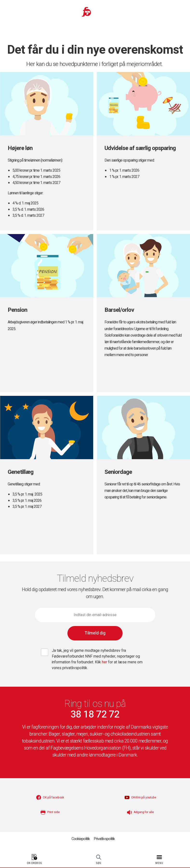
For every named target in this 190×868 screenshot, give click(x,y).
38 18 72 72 (95, 715)
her (105, 662)
